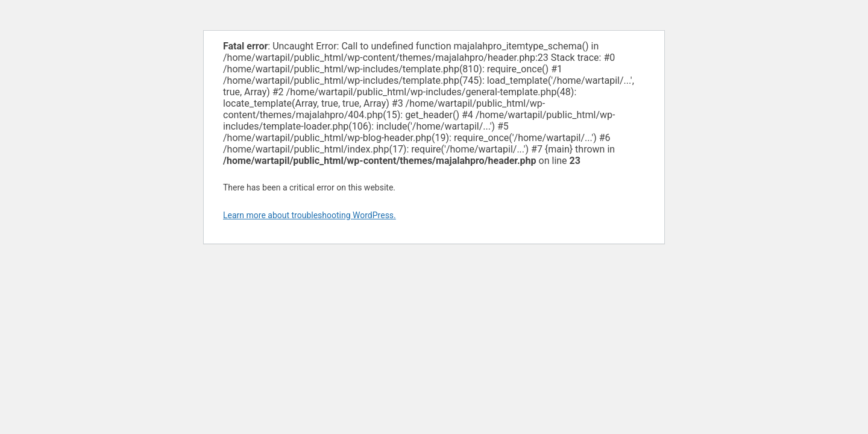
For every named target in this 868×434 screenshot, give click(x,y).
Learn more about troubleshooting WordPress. (310, 215)
